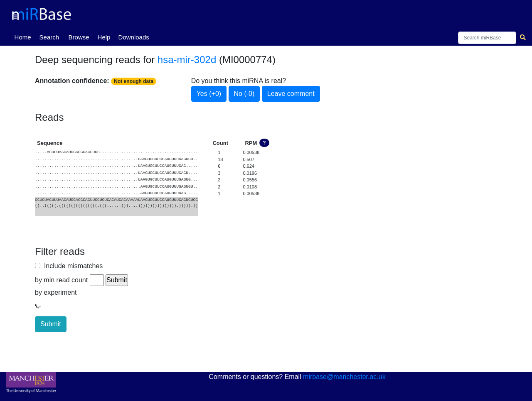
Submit (51, 324)
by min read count (61, 280)
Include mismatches (71, 266)
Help (104, 37)
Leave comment (291, 94)
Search (49, 37)
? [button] (264, 143)
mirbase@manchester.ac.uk (344, 377)
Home (25, 37)
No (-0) (244, 94)
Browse (79, 37)
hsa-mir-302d (187, 60)
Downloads (134, 37)
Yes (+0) (209, 94)
